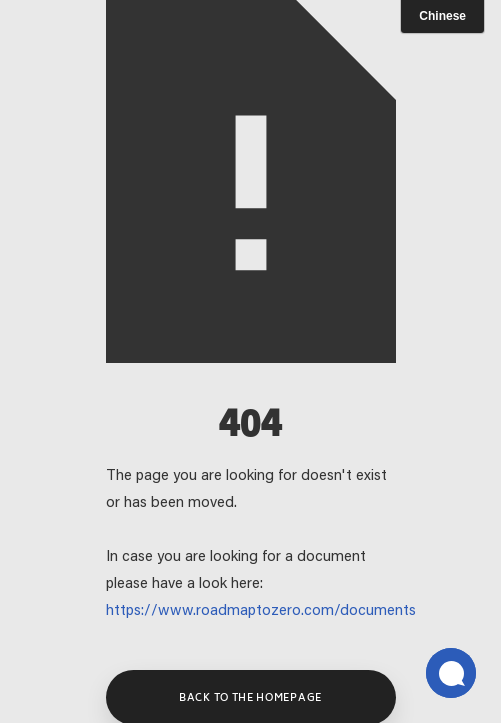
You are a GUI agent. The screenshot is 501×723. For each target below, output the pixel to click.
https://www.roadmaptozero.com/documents (261, 611)
